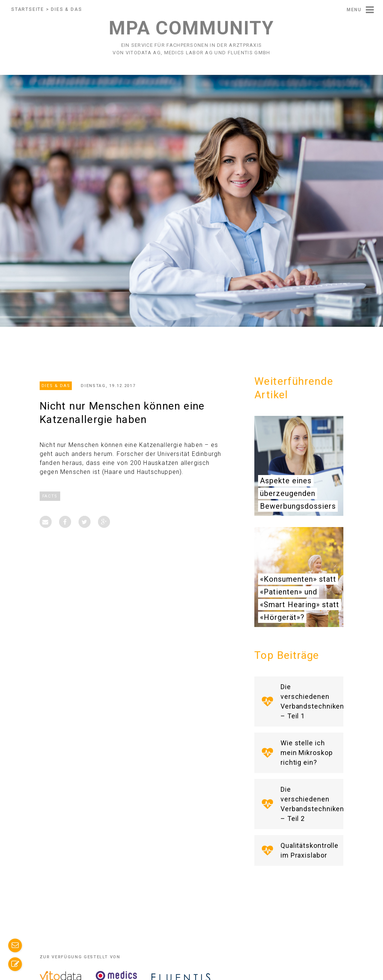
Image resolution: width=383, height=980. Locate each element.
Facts (50, 496)
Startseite (28, 9)
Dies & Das (66, 9)
